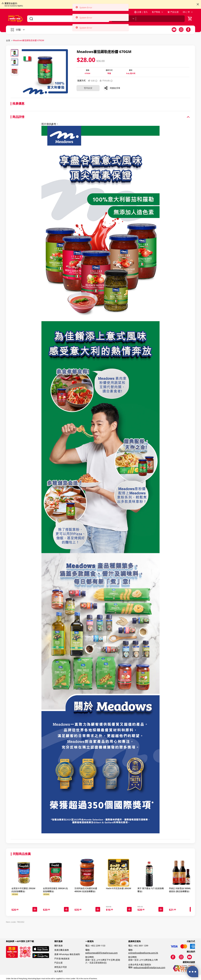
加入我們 (58, 971)
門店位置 (173, 12)
